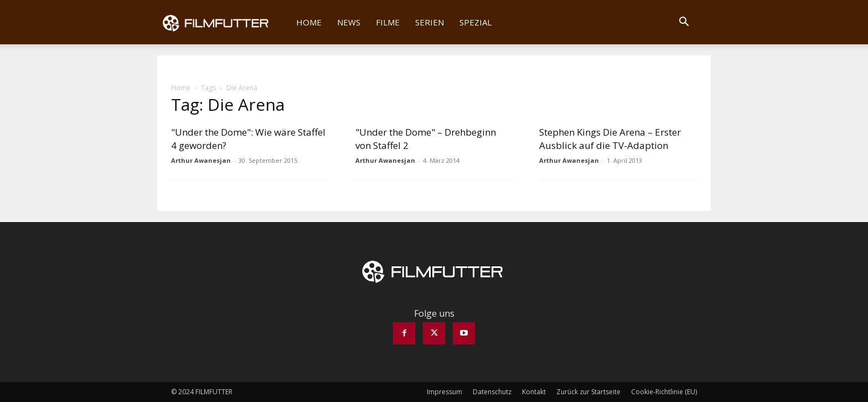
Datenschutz (492, 392)
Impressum (445, 392)
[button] (684, 23)
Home (309, 22)
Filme (388, 22)
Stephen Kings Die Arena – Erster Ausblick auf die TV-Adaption (610, 139)
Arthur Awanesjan (201, 160)
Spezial (476, 22)
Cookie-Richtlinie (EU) (664, 392)
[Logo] (223, 22)
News (349, 22)
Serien (430, 22)
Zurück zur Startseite (588, 392)
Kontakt (534, 392)
